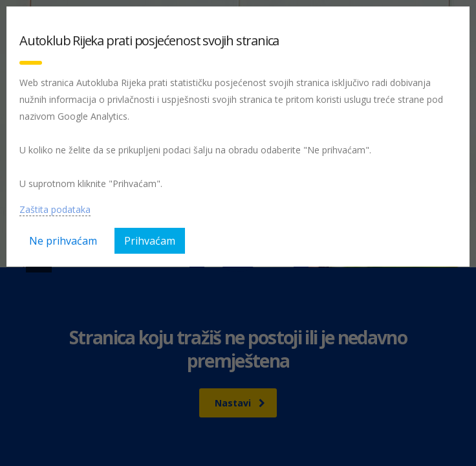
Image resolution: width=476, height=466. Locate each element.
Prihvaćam (150, 241)
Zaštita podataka (55, 209)
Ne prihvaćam (63, 241)
